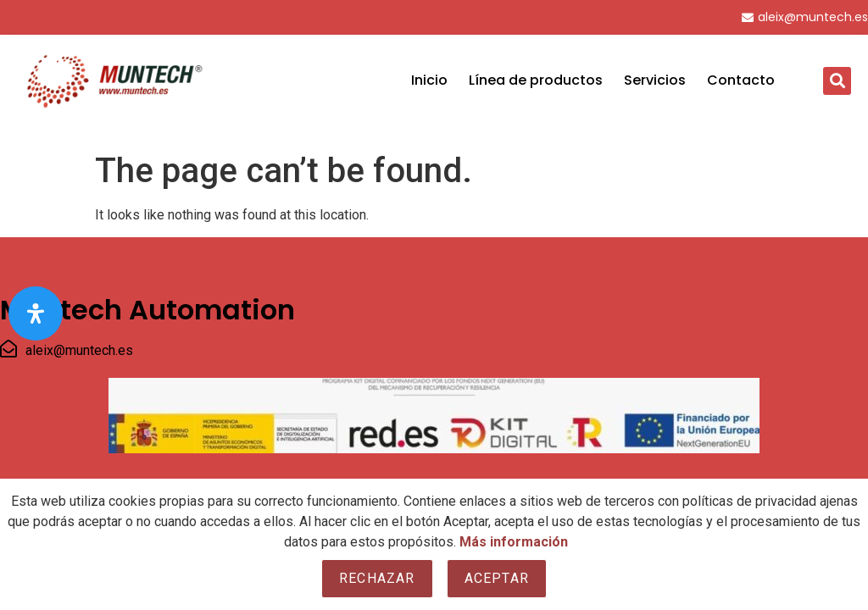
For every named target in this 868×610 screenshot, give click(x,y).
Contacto (741, 80)
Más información (514, 542)
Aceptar (497, 578)
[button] (837, 81)
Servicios (655, 80)
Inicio (429, 80)
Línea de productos (536, 80)
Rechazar (377, 578)
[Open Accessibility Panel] (36, 313)
